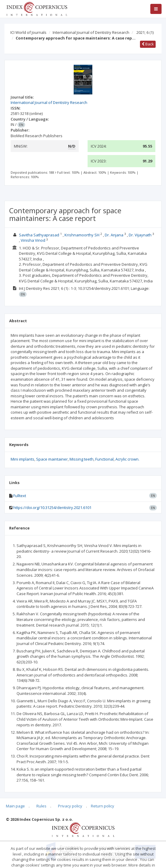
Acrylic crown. (127, 459)
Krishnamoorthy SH (82, 235)
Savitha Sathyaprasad (39, 235)
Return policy (103, 806)
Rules (41, 806)
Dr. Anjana (114, 235)
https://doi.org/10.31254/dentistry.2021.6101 (52, 507)
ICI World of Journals (28, 32)
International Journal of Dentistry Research (91, 32)
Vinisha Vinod (33, 240)
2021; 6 (145, 32)
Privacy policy (70, 806)
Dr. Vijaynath (140, 235)
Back (148, 44)
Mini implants (22, 459)
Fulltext (20, 496)
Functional (104, 459)
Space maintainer (52, 459)
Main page (15, 806)
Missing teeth (82, 459)
